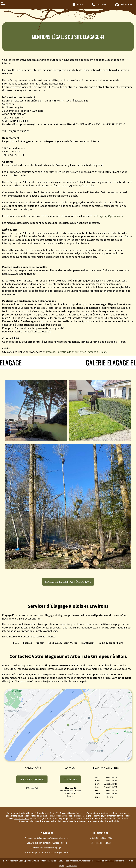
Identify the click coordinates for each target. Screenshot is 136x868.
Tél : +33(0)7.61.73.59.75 (16, 131)
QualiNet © (72, 866)
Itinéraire (70, 779)
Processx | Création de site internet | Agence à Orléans (77, 352)
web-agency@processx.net (109, 216)
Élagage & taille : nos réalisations (68, 582)
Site (131, 861)
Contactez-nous (21, 818)
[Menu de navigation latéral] (3, 4)
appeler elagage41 (32, 779)
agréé (62, 866)
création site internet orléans (110, 861)
